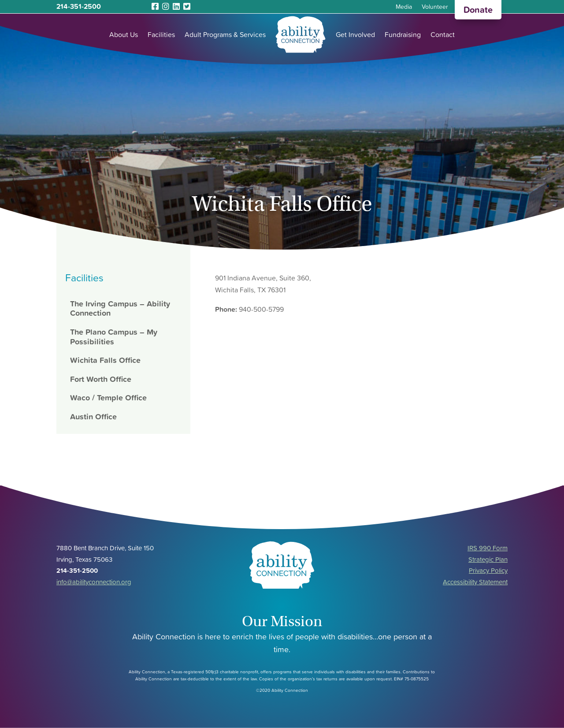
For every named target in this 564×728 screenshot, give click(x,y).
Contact (443, 34)
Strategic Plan (488, 559)
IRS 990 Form (488, 548)
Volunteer (435, 7)
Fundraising (403, 34)
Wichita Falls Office (105, 360)
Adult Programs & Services (225, 34)
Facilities (161, 34)
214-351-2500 (79, 6)
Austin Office (93, 416)
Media (404, 7)
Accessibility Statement (475, 582)
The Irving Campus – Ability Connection (120, 308)
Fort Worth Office (101, 379)
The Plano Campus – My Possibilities (114, 337)
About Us (124, 34)
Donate (478, 10)
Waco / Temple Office (108, 398)
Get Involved (355, 34)
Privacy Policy (488, 570)
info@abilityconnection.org (94, 582)
